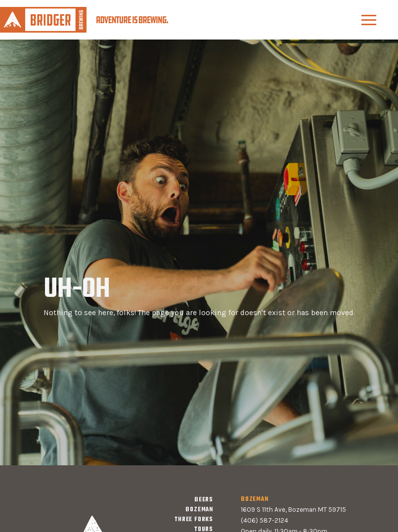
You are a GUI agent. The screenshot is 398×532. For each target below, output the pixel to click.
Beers (204, 500)
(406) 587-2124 (265, 520)
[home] (84, 20)
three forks (194, 520)
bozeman (199, 510)
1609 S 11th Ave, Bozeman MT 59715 (293, 510)
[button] (369, 20)
